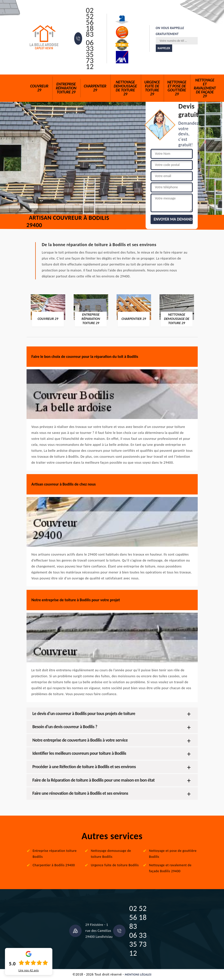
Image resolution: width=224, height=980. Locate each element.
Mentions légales (138, 975)
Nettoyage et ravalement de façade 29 (205, 88)
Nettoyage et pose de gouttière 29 (177, 88)
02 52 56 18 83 (90, 22)
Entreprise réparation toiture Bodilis (55, 854)
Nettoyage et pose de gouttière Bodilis (173, 854)
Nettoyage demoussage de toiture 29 (125, 88)
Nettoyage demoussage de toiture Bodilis (111, 854)
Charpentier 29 (95, 88)
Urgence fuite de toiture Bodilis (115, 865)
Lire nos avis (29, 970)
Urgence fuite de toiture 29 (152, 88)
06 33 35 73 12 (90, 55)
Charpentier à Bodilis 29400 (54, 865)
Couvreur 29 (39, 88)
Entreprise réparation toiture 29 (66, 88)
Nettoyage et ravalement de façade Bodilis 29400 (170, 868)
